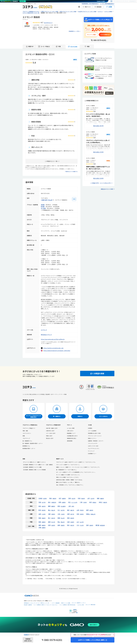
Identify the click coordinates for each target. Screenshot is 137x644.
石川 (59, 510)
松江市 (53, 522)
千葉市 (85, 502)
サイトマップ (91, 451)
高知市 (72, 518)
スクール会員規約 (92, 431)
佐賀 (49, 525)
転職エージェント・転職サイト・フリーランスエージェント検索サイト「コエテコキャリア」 (78, 467)
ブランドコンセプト (93, 443)
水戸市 (44, 502)
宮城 (70, 498)
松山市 (63, 518)
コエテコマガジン (27, 433)
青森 (51, 498)
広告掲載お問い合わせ (72, 436)
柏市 (46, 200)
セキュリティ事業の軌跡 (90, 605)
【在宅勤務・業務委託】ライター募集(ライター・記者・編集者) (38, 465)
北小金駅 (43, 208)
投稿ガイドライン (92, 438)
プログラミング (26, 438)
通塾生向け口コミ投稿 (107, 189)
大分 (78, 525)
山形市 (92, 498)
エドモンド (44, 330)
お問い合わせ (70, 431)
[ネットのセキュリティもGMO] (13, 1)
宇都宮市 (54, 502)
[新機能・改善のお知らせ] (79, 7)
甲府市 (82, 510)
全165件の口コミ (48, 23)
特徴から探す (49, 436)
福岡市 (44, 525)
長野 (87, 510)
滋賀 (40, 514)
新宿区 (94, 502)
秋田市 (83, 498)
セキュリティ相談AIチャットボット (79, 603)
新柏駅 (43, 207)
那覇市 (44, 528)
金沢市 (63, 510)
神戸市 (72, 514)
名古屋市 (63, 506)
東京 (91, 502)
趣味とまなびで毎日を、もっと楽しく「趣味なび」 (68, 482)
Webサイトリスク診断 (66, 603)
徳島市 (44, 518)
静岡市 (53, 506)
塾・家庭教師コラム (27, 441)
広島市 (72, 522)
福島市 (102, 498)
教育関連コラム (26, 446)
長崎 (59, 525)
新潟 (40, 510)
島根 (49, 522)
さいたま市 (74, 502)
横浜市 (105, 502)
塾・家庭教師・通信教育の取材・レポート (33, 443)
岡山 (59, 522)
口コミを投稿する (105, 35)
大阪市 (63, 514)
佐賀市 (53, 525)
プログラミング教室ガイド (29, 428)
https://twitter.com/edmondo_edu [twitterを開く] (53, 348)
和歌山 (88, 514)
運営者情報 (70, 441)
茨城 (40, 502)
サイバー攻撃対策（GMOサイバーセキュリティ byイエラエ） (46, 605)
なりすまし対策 (81, 605)
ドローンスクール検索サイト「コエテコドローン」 (68, 465)
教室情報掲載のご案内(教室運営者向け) (90, 4)
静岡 (49, 506)
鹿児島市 (102, 525)
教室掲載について (71, 433)
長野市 (91, 510)
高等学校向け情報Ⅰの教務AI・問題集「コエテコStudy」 (70, 480)
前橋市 (64, 502)
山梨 (78, 510)
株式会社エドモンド (46, 335)
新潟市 (44, 510)
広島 (68, 522)
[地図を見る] (74, 199)
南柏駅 (43, 205)
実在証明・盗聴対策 (28, 605)
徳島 (40, 518)
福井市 (72, 510)
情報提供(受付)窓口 (72, 438)
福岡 (40, 525)
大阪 (59, 514)
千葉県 (43, 200)
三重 (69, 506)
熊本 (68, 525)
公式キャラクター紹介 (93, 446)
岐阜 (40, 506)
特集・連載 (25, 431)
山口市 (82, 522)
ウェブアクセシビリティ (94, 448)
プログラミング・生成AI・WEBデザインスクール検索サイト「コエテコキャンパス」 (76, 462)
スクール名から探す (51, 433)
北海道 (40, 498)
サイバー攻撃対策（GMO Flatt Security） (68, 605)
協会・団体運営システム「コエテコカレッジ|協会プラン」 (70, 485)
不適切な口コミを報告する (71, 171)
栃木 (49, 502)
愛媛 (59, 518)
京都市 (53, 514)
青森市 (54, 498)
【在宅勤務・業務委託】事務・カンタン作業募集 (34, 470)
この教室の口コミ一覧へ (52, 161)
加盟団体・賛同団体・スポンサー (96, 441)
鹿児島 (98, 525)
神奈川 (101, 502)
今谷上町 (50, 200)
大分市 (82, 525)
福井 (68, 510)
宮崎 (87, 525)
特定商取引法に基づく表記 (94, 433)
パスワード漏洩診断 (55, 603)
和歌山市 (93, 514)
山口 (78, 522)
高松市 (53, 518)
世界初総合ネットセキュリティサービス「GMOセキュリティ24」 (37, 603)
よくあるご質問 (71, 428)
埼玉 (69, 502)
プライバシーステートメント (95, 436)
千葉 (81, 502)
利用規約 (90, 428)
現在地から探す (50, 438)
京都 (49, 514)
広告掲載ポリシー (92, 453)
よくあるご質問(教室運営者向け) (107, 4)
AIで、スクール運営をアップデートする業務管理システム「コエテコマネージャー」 (76, 472)
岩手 (60, 498)
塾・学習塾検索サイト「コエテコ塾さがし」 (67, 470)
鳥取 (40, 522)
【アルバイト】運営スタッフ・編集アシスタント (34, 462)
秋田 (79, 498)
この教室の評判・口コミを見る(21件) (101, 183)
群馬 (60, 502)
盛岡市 (64, 498)
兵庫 (68, 514)
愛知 (59, 506)
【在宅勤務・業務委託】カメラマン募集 (32, 467)
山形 (89, 498)
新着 (24, 436)
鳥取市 (44, 522)
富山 (49, 510)
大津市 (44, 514)
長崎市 (63, 525)
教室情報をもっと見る (74, 31)
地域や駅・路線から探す (52, 428)
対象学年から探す (50, 431)
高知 (68, 518)
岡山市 (63, 522)
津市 (73, 506)
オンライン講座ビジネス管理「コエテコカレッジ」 (68, 475)
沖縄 (40, 527)
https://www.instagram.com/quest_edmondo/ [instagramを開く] (57, 351)
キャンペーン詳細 (91, 35)
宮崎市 (91, 525)
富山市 (53, 510)
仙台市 (73, 498)
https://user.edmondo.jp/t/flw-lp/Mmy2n (53, 339)
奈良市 (82, 514)
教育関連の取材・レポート (29, 448)
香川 (49, 518)
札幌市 (45, 498)
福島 (98, 498)
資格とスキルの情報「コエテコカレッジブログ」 (68, 477)
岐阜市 (44, 506)
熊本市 (72, 525)
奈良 (78, 514)
